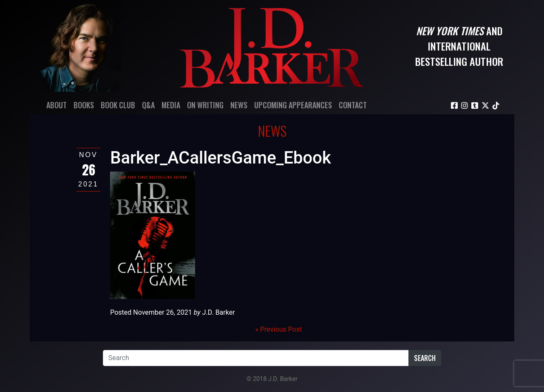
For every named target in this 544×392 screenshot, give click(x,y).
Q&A (148, 105)
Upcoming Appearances (293, 105)
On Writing (205, 105)
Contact (353, 105)
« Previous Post (279, 329)
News (239, 105)
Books (84, 105)
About (57, 105)
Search (425, 358)
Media (171, 105)
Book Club (118, 105)
